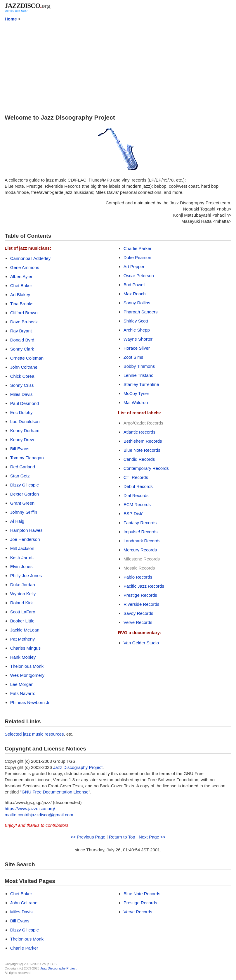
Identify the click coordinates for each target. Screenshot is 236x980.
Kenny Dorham (25, 431)
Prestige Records (140, 595)
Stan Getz (20, 476)
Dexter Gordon (25, 494)
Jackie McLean (25, 630)
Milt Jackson (22, 548)
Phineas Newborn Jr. (30, 702)
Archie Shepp (137, 330)
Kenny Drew (22, 440)
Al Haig (17, 521)
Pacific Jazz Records (144, 586)
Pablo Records (138, 577)
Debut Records (138, 486)
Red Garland (23, 467)
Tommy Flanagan (27, 458)
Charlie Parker (138, 248)
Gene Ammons (25, 267)
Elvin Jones (21, 566)
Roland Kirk (22, 603)
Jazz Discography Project (78, 767)
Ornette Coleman (27, 358)
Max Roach (135, 294)
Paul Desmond (25, 403)
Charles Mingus (25, 648)
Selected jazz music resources (34, 734)
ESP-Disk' (133, 514)
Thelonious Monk (27, 666)
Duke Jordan (23, 585)
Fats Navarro (23, 693)
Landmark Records (142, 541)
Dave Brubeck (24, 322)
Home (11, 19)
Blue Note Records (142, 450)
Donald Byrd (22, 340)
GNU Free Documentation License (55, 792)
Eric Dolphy (21, 412)
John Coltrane (24, 367)
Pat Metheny (22, 639)
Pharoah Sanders (141, 312)
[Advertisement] (118, 67)
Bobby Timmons (139, 366)
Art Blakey (20, 295)
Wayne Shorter (138, 339)
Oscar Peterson (139, 276)
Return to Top (122, 837)
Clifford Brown (24, 313)
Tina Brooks (22, 304)
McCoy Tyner (136, 393)
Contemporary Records (146, 468)
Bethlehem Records (143, 441)
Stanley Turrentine (141, 384)
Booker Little (22, 621)
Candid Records (139, 459)
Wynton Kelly (23, 594)
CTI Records (136, 477)
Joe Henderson (25, 539)
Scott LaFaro (23, 612)
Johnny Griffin (24, 512)
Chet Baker (21, 285)
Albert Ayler (21, 276)
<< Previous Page (88, 837)
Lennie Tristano (139, 375)
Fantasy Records (140, 523)
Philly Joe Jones (26, 576)
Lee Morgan (22, 684)
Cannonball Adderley (30, 258)
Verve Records (138, 622)
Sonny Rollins (137, 303)
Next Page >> (152, 837)
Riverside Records (142, 604)
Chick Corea (22, 376)
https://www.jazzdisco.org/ (30, 809)
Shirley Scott (136, 321)
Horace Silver (137, 348)
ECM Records (137, 504)
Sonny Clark (22, 349)
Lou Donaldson (25, 421)
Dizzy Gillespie (25, 485)
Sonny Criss (22, 385)
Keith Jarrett (22, 557)
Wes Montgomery (27, 675)
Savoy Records (138, 613)
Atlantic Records (139, 432)
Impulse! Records (141, 532)
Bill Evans (20, 449)
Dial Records (136, 495)
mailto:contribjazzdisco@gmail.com (39, 815)
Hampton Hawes (26, 530)
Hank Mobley (23, 657)
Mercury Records (140, 550)
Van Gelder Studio (141, 643)
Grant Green (22, 503)
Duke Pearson (137, 257)
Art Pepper (134, 266)
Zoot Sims (133, 357)
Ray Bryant (21, 331)
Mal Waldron (136, 402)
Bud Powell (135, 285)
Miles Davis (21, 394)
